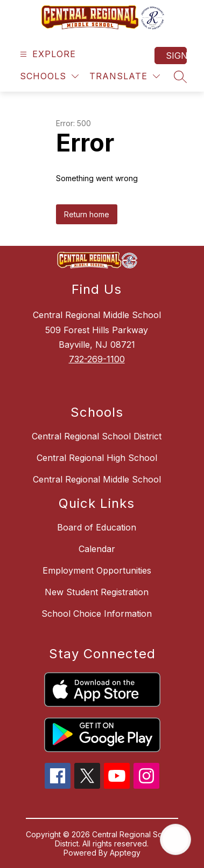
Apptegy (125, 853)
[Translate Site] (125, 76)
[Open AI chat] (175, 839)
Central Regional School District (97, 436)
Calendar (97, 549)
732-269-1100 (97, 359)
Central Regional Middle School (97, 479)
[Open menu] (47, 54)
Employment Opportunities (97, 570)
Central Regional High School (97, 458)
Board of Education (97, 527)
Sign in (176, 56)
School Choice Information (97, 614)
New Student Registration (97, 592)
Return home (87, 214)
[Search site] (180, 77)
